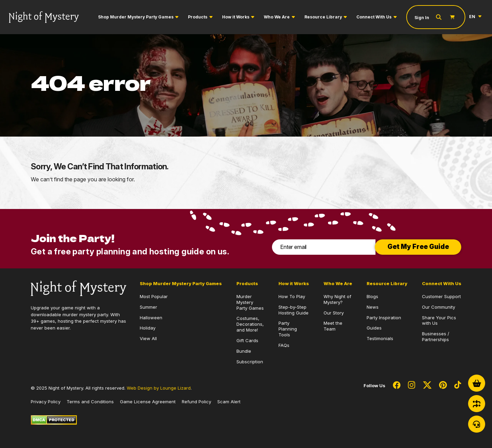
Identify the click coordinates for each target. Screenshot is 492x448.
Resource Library (323, 17)
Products (198, 17)
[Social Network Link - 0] (397, 386)
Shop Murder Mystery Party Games (136, 17)
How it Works (236, 17)
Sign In (422, 18)
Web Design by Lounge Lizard (159, 388)
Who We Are (277, 17)
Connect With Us (374, 17)
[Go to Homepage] (44, 17)
